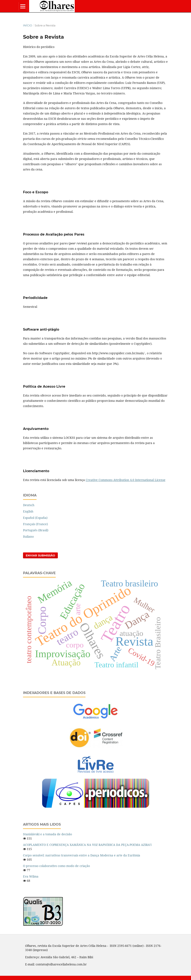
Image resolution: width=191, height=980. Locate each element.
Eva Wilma (31, 876)
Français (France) (35, 524)
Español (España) (35, 518)
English (28, 511)
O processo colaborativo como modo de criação (56, 866)
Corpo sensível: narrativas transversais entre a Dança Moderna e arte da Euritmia (82, 855)
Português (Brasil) (36, 530)
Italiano (28, 536)
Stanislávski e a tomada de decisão (47, 834)
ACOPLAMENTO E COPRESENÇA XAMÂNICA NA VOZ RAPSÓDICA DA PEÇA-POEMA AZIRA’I (87, 845)
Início (28, 25)
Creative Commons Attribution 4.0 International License (126, 480)
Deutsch (29, 505)
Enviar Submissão (40, 555)
